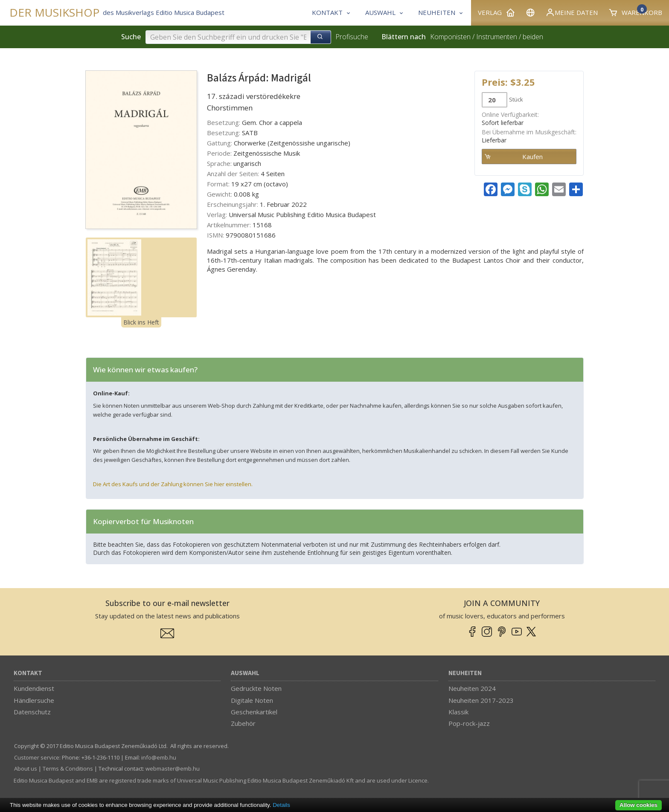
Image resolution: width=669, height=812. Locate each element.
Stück (516, 99)
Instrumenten (497, 37)
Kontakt (28, 673)
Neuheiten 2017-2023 (481, 700)
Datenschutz (32, 712)
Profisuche (352, 37)
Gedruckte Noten (256, 688)
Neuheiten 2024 (472, 688)
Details (281, 805)
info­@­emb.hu (159, 757)
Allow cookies (638, 805)
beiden (533, 37)
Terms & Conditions (68, 768)
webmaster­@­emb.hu (173, 768)
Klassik (458, 712)
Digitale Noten (252, 700)
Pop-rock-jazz (469, 723)
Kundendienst (34, 688)
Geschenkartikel (254, 712)
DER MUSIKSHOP (54, 13)
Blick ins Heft (141, 322)
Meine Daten (572, 12)
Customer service (37, 757)
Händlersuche (34, 700)
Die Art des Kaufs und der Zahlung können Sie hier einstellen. (173, 484)
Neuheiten (465, 673)
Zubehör (243, 723)
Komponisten (450, 37)
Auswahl (245, 673)
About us (26, 768)
